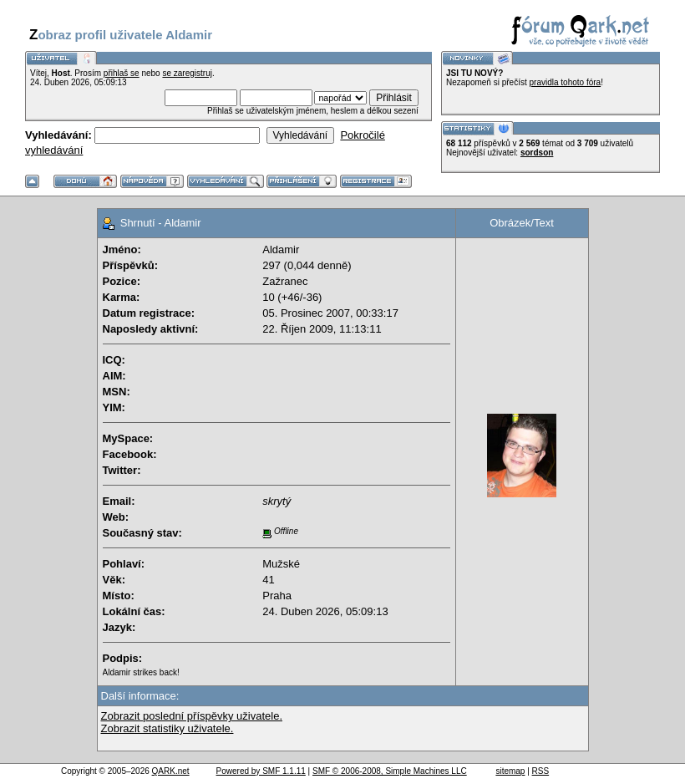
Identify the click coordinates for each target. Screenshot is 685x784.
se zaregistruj (187, 73)
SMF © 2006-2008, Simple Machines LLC (390, 771)
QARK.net (171, 771)
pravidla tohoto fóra (566, 82)
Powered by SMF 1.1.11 (261, 771)
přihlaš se (122, 73)
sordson (537, 153)
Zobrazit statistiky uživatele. (167, 728)
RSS (541, 771)
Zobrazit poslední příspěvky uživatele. (192, 716)
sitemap (510, 771)
